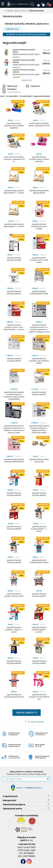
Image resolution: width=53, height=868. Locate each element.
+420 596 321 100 (27, 844)
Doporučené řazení (42, 96)
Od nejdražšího (12, 96)
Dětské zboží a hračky (16, 11)
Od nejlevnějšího (26, 96)
